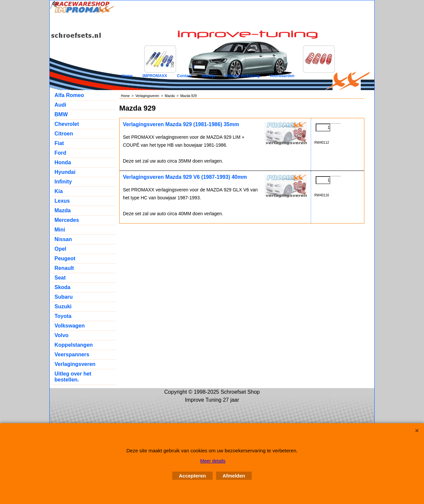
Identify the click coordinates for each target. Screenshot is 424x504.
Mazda (63, 210)
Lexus (62, 201)
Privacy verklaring (242, 76)
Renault (64, 268)
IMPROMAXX (155, 76)
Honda (63, 162)
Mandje (209, 76)
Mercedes (67, 220)
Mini (60, 230)
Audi (61, 105)
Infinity (63, 182)
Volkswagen (70, 326)
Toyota (63, 316)
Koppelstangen (74, 345)
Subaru (64, 297)
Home (127, 76)
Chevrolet (67, 124)
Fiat (59, 143)
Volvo (62, 335)
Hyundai (65, 172)
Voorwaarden (282, 76)
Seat (60, 278)
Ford (61, 153)
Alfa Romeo (69, 95)
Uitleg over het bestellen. (73, 377)
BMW (61, 114)
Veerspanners (72, 354)
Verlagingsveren (75, 364)
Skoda (63, 287)
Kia (59, 191)
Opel (61, 249)
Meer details (213, 461)
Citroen (64, 134)
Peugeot (65, 258)
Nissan (63, 239)
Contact (184, 76)
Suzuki (63, 306)
